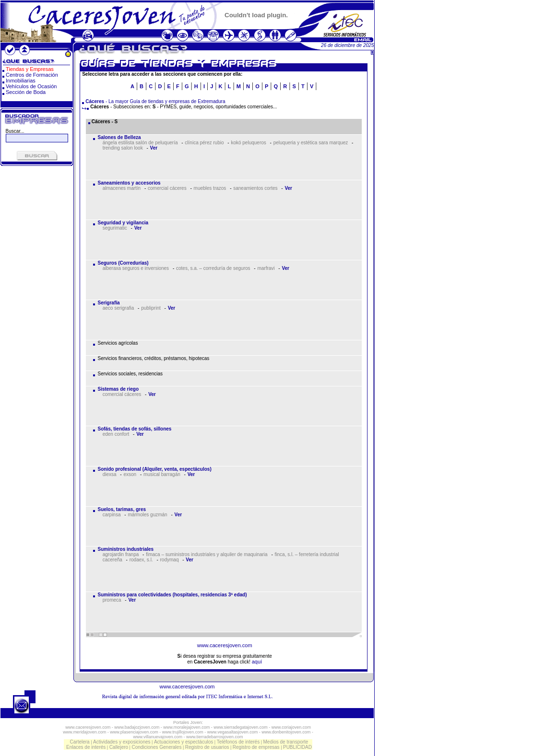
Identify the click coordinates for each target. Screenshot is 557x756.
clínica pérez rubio (204, 143)
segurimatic (115, 228)
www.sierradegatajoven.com (241, 727)
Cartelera (80, 742)
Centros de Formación (32, 75)
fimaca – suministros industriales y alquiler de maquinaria (207, 554)
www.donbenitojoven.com (286, 732)
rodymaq (170, 560)
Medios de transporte (285, 742)
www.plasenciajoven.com (134, 732)
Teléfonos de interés (238, 742)
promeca (112, 600)
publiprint (151, 308)
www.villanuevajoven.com (158, 737)
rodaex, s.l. (141, 560)
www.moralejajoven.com (186, 727)
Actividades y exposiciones (122, 742)
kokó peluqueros (248, 143)
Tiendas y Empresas (30, 69)
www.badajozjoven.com (137, 727)
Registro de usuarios (207, 747)
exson (130, 474)
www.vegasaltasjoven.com (233, 732)
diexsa (110, 474)
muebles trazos (210, 188)
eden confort (116, 434)
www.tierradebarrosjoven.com (215, 737)
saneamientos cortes (255, 188)
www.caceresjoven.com (225, 645)
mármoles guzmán (147, 515)
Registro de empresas (256, 747)
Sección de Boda (26, 92)
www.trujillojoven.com (183, 732)
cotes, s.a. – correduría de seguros (213, 268)
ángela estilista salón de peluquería (140, 143)
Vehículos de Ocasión (31, 86)
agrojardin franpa (121, 554)
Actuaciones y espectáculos (184, 742)
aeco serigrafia (119, 308)
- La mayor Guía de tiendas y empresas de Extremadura (155, 101)
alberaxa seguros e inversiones (136, 268)
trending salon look (123, 148)
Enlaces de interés (86, 747)
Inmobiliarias (21, 81)
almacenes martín (122, 188)
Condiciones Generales (156, 747)
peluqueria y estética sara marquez (311, 143)
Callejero (119, 747)
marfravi (266, 268)
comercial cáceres (167, 188)
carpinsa (112, 515)
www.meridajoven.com (84, 732)
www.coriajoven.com (291, 727)
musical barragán (162, 474)
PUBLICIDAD (297, 747)
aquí (257, 662)
